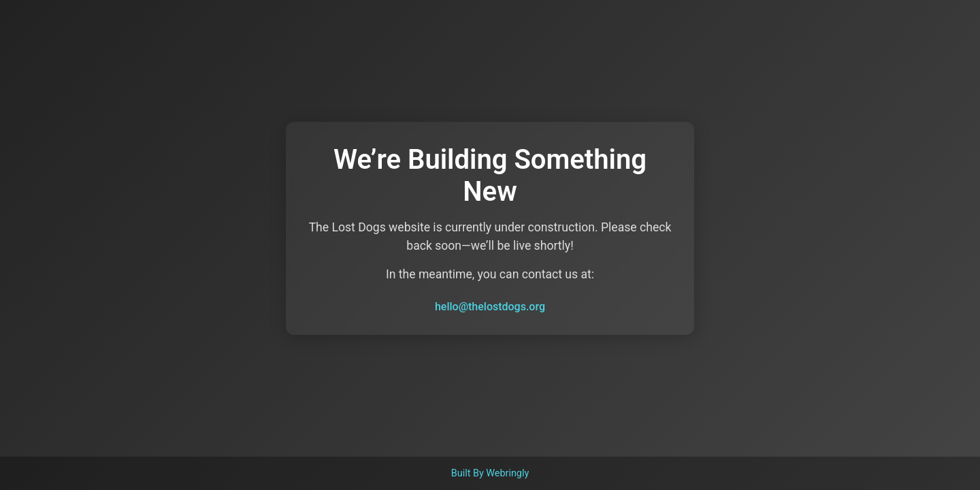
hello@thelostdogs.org (490, 307)
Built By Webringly (490, 473)
